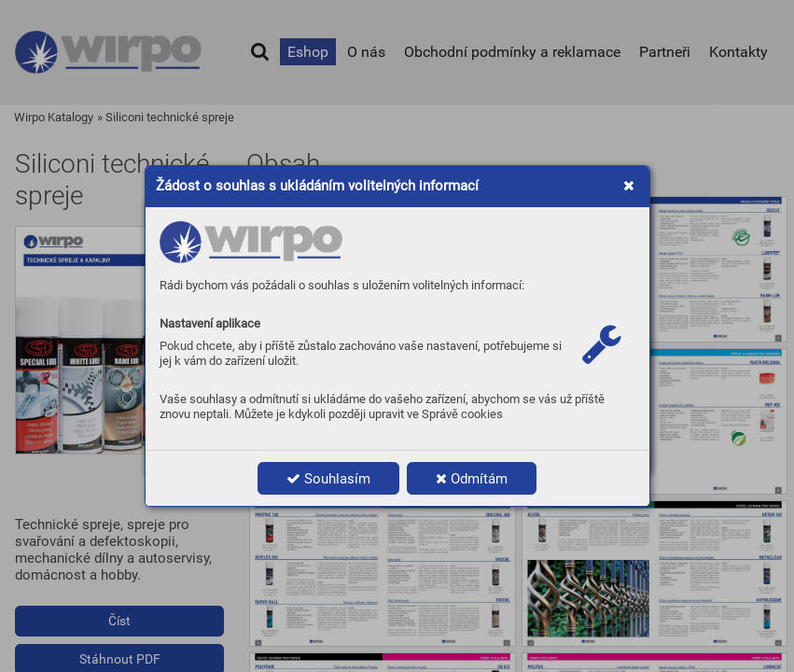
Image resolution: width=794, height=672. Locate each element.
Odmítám (472, 479)
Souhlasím (328, 479)
